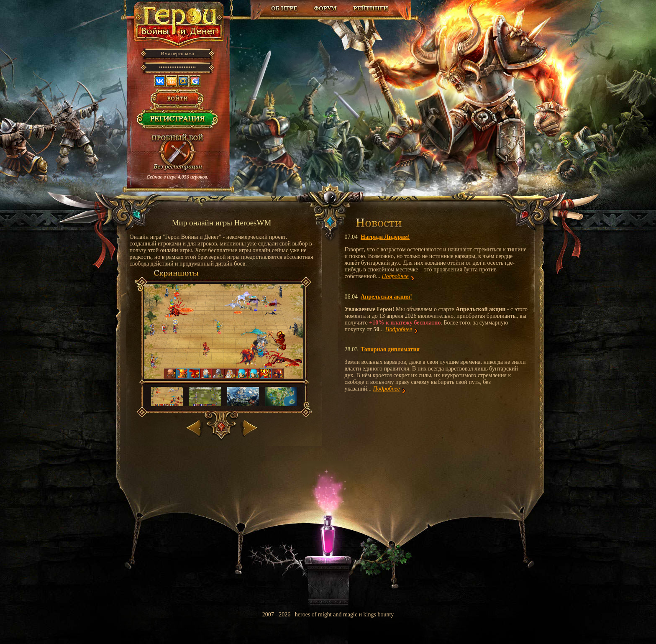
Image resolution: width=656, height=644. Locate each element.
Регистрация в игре (178, 121)
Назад (194, 426)
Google (195, 81)
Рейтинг (371, 8)
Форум (326, 8)
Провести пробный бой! (177, 153)
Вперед (249, 426)
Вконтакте (160, 81)
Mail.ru (183, 81)
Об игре (284, 8)
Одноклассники (172, 81)
